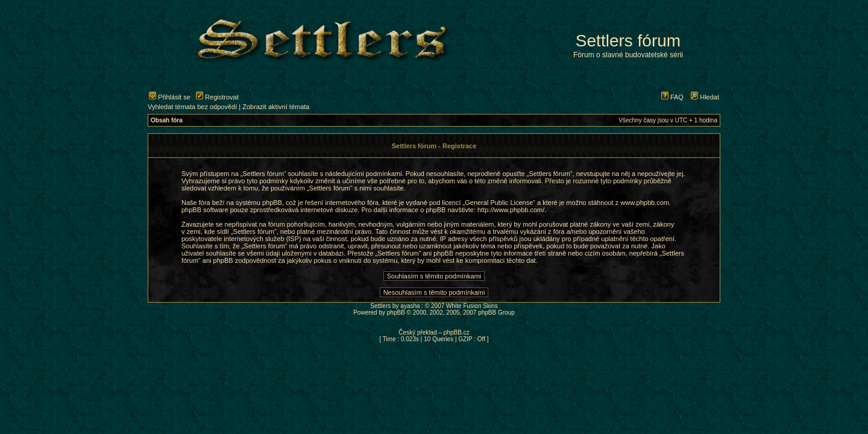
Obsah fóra (167, 120)
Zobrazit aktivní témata (276, 107)
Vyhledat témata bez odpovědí (192, 107)
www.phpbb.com (645, 203)
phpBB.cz (457, 332)
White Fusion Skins (472, 306)
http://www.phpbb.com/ (511, 210)
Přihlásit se (170, 97)
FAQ (672, 97)
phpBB (396, 313)
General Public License (499, 203)
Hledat (705, 97)
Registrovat (217, 97)
